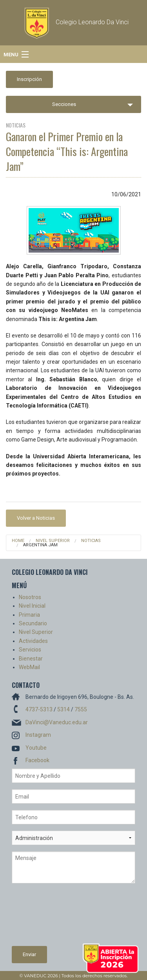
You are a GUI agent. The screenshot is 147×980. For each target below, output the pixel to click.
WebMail (29, 667)
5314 (64, 709)
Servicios (30, 650)
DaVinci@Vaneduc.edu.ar (57, 722)
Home (18, 541)
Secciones (64, 104)
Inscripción (29, 79)
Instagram (38, 735)
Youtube (36, 748)
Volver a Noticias (36, 518)
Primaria (29, 615)
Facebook (37, 760)
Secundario (33, 623)
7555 (81, 709)
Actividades (33, 641)
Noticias (91, 541)
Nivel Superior (53, 541)
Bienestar (31, 659)
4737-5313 (39, 709)
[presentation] (44, 918)
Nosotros (30, 597)
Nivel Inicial (32, 606)
